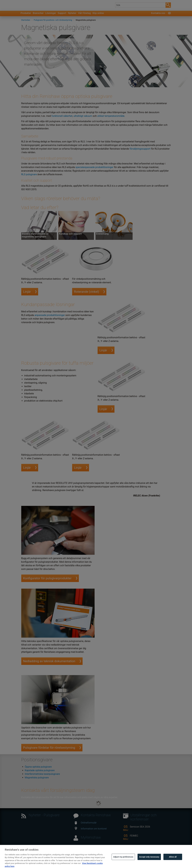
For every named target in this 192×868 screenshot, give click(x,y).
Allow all (173, 862)
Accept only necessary (149, 862)
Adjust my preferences (123, 862)
